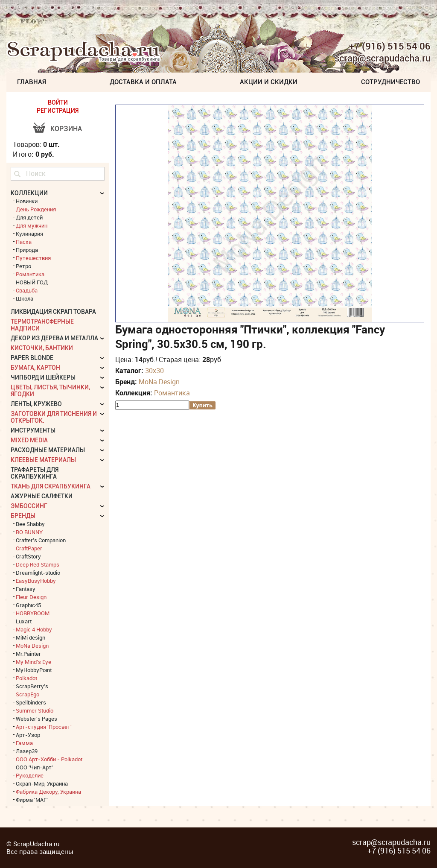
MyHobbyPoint (34, 670)
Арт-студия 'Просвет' (44, 727)
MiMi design (31, 637)
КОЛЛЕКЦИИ (29, 193)
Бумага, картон (35, 368)
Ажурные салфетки (42, 496)
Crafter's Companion (41, 540)
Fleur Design (31, 597)
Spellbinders (31, 702)
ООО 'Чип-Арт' (34, 767)
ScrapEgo (28, 694)
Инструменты (33, 430)
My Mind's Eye (34, 662)
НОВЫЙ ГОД (32, 282)
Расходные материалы (48, 450)
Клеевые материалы (43, 460)
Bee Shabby (30, 524)
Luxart (24, 621)
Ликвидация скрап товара (53, 312)
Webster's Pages (36, 719)
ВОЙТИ (58, 102)
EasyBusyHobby (36, 581)
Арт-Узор (28, 735)
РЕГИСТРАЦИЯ (58, 111)
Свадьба (27, 290)
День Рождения (36, 209)
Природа (27, 250)
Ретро (23, 266)
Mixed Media (29, 440)
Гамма (24, 743)
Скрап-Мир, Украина (42, 783)
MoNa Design (159, 382)
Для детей (29, 217)
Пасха (24, 242)
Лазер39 (27, 751)
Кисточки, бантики (42, 348)
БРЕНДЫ (23, 516)
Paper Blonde (32, 358)
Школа (25, 298)
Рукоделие (30, 775)
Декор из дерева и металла (54, 338)
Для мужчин (32, 225)
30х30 (154, 371)
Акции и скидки (269, 82)
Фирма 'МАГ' (32, 800)
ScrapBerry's (32, 686)
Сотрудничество (390, 82)
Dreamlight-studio (38, 573)
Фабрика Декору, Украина (48, 792)
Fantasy (26, 589)
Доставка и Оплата (143, 82)
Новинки (27, 201)
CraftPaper (29, 548)
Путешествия (33, 258)
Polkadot (26, 678)
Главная (32, 82)
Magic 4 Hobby (34, 629)
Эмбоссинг (29, 506)
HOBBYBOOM (33, 613)
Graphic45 (28, 605)
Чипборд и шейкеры (43, 377)
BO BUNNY (29, 532)
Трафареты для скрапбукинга (35, 473)
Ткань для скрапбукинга (51, 486)
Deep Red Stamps (38, 564)
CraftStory (28, 556)
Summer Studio (35, 710)
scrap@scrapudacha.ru (383, 58)
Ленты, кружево (36, 404)
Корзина (66, 129)
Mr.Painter (28, 654)
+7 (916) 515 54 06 (390, 46)
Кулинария (29, 234)
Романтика (172, 393)
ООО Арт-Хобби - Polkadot (49, 759)
